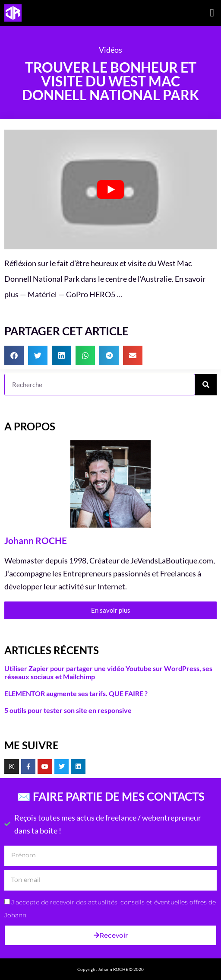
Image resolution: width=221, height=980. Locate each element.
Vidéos (110, 50)
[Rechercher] (206, 385)
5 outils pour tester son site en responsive (68, 710)
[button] (212, 13)
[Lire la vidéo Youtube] (110, 189)
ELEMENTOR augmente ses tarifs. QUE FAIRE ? (76, 693)
